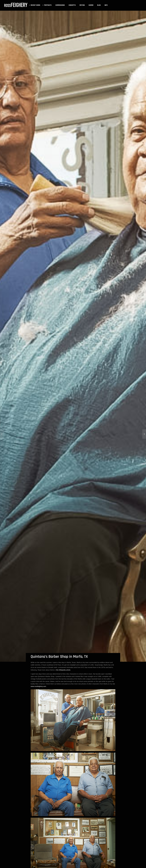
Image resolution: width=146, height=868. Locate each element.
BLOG (99, 5)
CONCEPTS (72, 5)
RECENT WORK (34, 5)
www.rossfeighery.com (38, 686)
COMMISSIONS (60, 5)
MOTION (82, 5)
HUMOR (91, 5)
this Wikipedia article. (63, 670)
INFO (106, 5)
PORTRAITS (47, 5)
